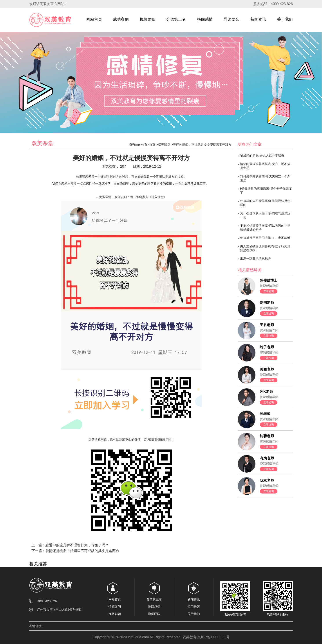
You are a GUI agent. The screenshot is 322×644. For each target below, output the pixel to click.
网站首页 (94, 21)
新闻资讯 (258, 21)
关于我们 (285, 21)
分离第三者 (176, 21)
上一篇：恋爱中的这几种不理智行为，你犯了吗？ (70, 545)
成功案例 (121, 21)
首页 (152, 145)
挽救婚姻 (148, 21)
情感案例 (115, 607)
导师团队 (232, 21)
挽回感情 (205, 21)
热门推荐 (194, 607)
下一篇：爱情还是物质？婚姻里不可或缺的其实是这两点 (75, 551)
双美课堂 (164, 145)
